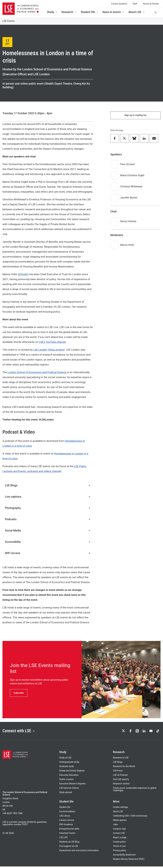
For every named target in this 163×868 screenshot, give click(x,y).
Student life (90, 12)
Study (52, 12)
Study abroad (66, 794)
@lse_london (56, 350)
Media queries (120, 822)
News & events (114, 12)
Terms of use (119, 848)
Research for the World (124, 768)
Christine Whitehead (131, 187)
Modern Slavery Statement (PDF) (129, 861)
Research (69, 12)
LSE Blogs (48, 485)
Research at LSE (121, 759)
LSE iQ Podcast (120, 776)
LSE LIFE (63, 839)
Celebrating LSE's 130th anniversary (130, 817)
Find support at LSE (69, 848)
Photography (48, 508)
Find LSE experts (121, 781)
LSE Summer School (69, 789)
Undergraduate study (69, 763)
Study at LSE (65, 759)
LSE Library (65, 817)
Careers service (67, 822)
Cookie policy (119, 843)
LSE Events (9, 21)
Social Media (48, 530)
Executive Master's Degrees (72, 785)
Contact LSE (119, 835)
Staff (135, 4)
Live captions (48, 497)
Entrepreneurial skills (69, 830)
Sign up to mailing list (135, 116)
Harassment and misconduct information (79, 852)
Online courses (66, 781)
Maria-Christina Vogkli (132, 176)
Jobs (115, 826)
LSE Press (118, 772)
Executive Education (69, 776)
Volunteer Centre (67, 835)
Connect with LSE (21, 732)
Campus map (119, 830)
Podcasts (48, 519)
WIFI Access (48, 553)
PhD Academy (66, 826)
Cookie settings (121, 809)
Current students (119, 4)
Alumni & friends (151, 4)
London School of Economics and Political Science (37, 372)
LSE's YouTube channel (52, 342)
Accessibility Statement (124, 856)
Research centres (121, 785)
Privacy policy (120, 852)
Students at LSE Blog (69, 843)
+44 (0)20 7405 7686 (12, 815)
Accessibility (48, 542)
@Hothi (23, 274)
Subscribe (19, 693)
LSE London (40, 350)
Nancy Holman (128, 222)
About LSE (137, 12)
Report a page (120, 839)
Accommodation (67, 813)
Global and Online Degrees (72, 772)
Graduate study (66, 768)
